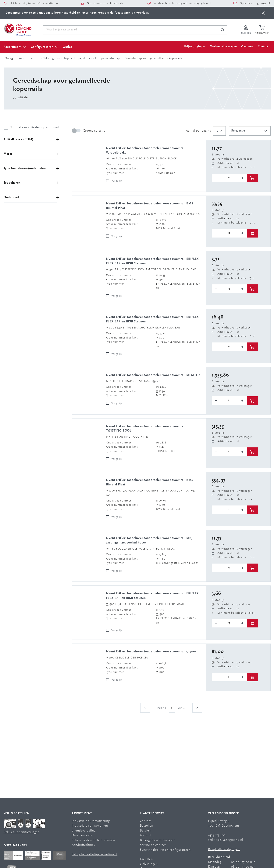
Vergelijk (117, 181)
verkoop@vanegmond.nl (226, 840)
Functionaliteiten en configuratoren (165, 850)
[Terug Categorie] (9, 58)
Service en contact (153, 845)
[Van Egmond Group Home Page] (18, 29)
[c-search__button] (222, 30)
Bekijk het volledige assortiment (95, 854)
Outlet (67, 47)
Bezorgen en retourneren (158, 840)
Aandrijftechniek (84, 845)
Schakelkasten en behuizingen (93, 840)
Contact (263, 47)
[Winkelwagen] (263, 30)
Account (146, 835)
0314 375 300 (217, 835)
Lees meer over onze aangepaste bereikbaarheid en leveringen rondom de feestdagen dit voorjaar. (77, 13)
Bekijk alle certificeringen (22, 832)
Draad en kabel (83, 835)
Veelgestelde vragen (223, 47)
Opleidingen (149, 864)
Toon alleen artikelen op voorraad (35, 128)
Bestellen (147, 826)
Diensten (146, 859)
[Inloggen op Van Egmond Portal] (246, 30)
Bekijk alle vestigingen (224, 849)
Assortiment (13, 47)
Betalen (145, 831)
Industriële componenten (90, 826)
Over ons (247, 47)
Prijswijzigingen (195, 47)
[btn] (263, 13)
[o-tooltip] (229, 178)
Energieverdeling (84, 831)
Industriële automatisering (91, 821)
